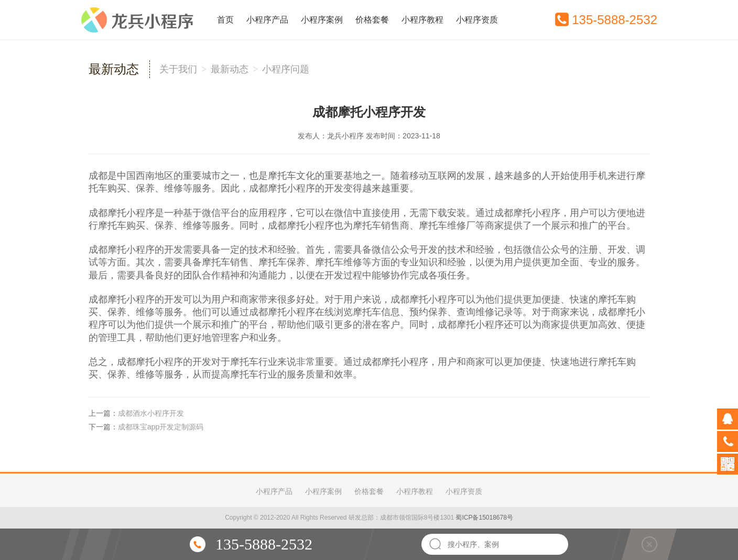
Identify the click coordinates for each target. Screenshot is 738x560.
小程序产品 (267, 20)
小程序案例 (322, 20)
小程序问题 (286, 69)
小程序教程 (422, 20)
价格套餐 (372, 20)
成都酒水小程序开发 (151, 413)
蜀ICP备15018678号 (484, 518)
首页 (225, 20)
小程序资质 (477, 20)
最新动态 (230, 69)
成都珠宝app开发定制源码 (161, 427)
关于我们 (178, 69)
